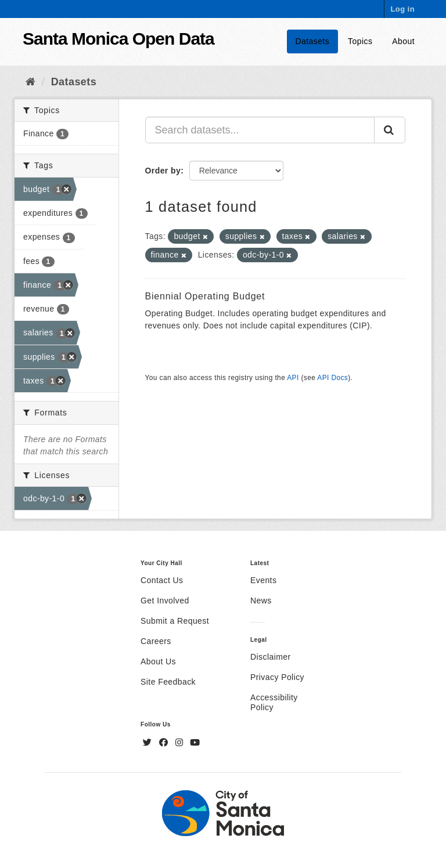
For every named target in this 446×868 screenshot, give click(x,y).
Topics (360, 41)
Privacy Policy (277, 677)
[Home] (30, 82)
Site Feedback (168, 682)
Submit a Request (175, 621)
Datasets (313, 41)
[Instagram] (181, 743)
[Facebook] (165, 743)
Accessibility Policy (274, 702)
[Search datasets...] (260, 130)
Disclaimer (271, 657)
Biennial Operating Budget (205, 296)
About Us (158, 661)
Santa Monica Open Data (118, 39)
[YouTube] (195, 743)
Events (263, 580)
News (261, 601)
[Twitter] (149, 743)
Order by (163, 171)
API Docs (332, 378)
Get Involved (165, 601)
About (403, 41)
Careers (156, 641)
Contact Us (162, 580)
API (293, 378)
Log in (402, 9)
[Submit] (390, 130)
